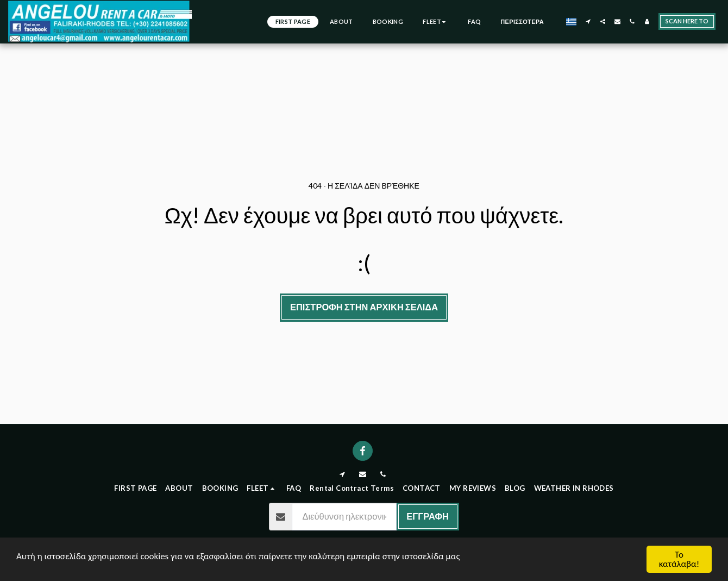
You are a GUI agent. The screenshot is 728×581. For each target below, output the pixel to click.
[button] (588, 21)
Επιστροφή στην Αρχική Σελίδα (364, 307)
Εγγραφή (428, 516)
